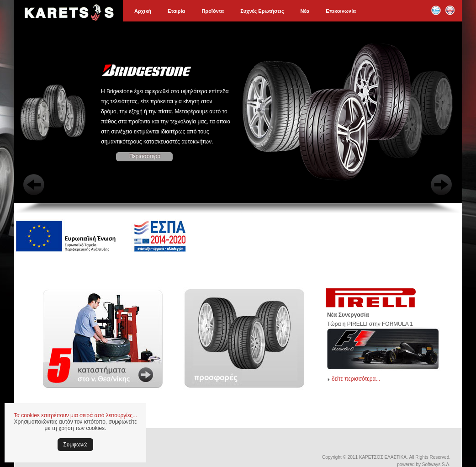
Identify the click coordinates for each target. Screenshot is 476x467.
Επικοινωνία (341, 11)
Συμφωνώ (75, 445)
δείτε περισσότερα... (356, 379)
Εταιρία (176, 11)
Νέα (305, 11)
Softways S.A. (436, 464)
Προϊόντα (213, 11)
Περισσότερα (145, 156)
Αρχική (143, 11)
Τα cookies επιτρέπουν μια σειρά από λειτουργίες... (75, 415)
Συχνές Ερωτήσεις (262, 11)
